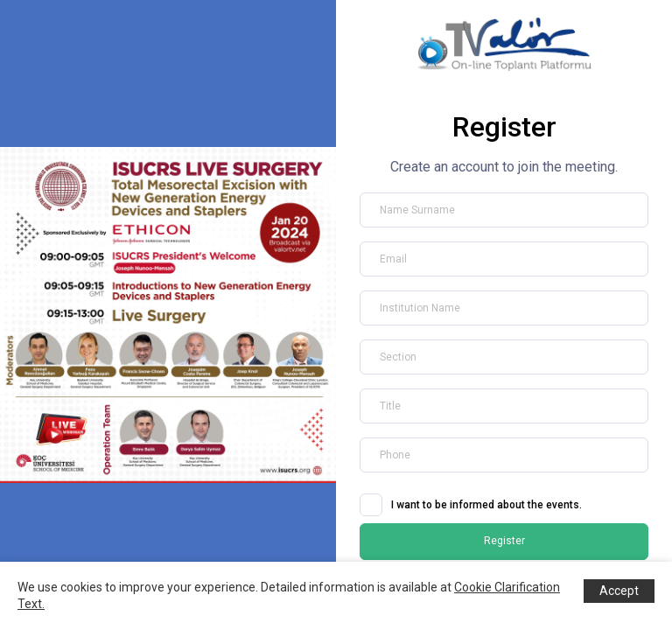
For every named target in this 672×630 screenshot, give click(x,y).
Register (504, 541)
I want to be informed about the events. (486, 505)
